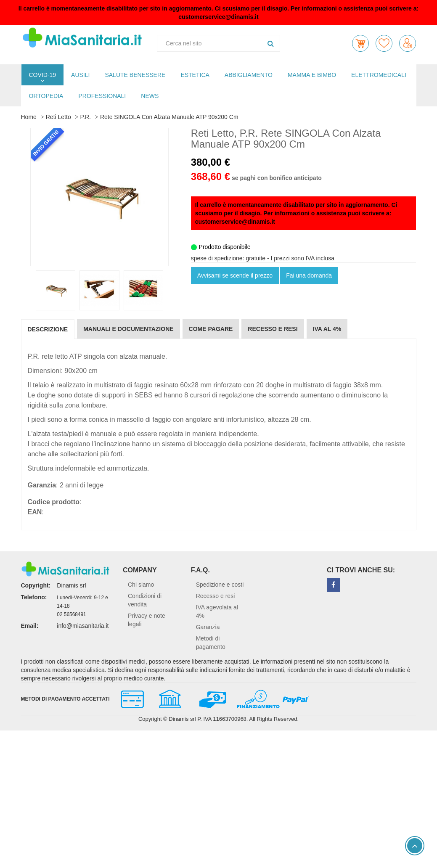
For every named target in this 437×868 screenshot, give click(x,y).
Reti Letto (58, 117)
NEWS (150, 96)
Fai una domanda (309, 275)
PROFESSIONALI (102, 96)
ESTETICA (195, 75)
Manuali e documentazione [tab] (128, 329)
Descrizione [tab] (48, 329)
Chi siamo (141, 585)
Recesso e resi (216, 596)
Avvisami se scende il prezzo (235, 275)
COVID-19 (43, 75)
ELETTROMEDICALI (379, 75)
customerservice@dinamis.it (218, 17)
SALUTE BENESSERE (135, 75)
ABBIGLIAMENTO (249, 75)
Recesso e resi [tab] (273, 329)
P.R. (86, 117)
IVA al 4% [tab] (327, 329)
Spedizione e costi (220, 585)
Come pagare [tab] (211, 329)
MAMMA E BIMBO (312, 75)
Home (29, 117)
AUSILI (80, 75)
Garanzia (208, 627)
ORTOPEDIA (46, 96)
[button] (360, 43)
